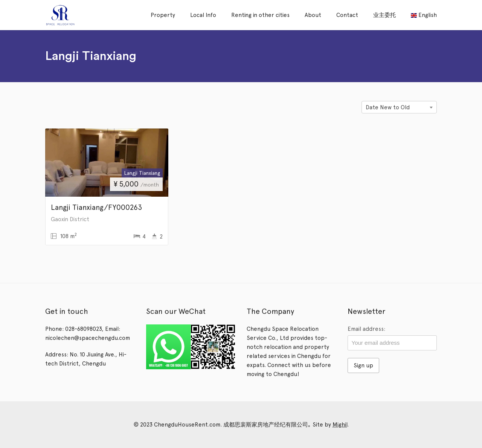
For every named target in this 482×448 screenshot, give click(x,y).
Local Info (203, 15)
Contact (347, 15)
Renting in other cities (260, 15)
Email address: (366, 329)
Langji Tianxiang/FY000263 (96, 207)
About (313, 15)
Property (163, 15)
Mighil (340, 425)
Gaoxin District (70, 219)
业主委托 (384, 15)
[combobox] (399, 107)
